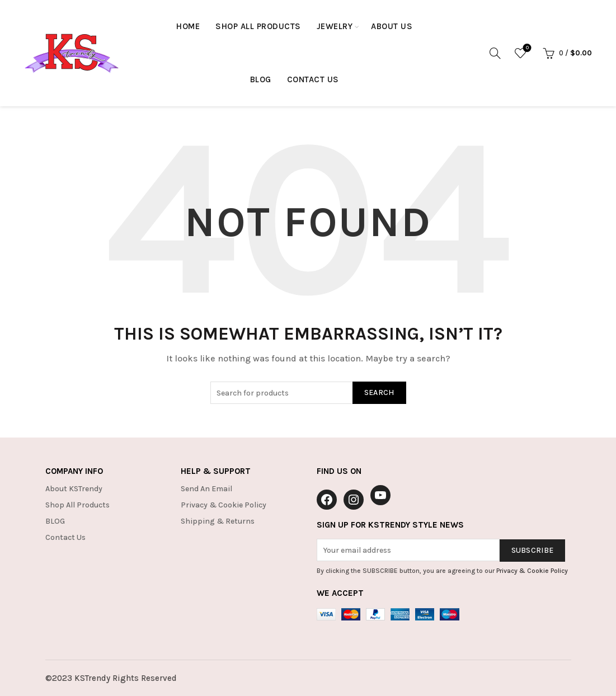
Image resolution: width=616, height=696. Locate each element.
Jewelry (335, 26)
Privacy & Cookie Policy (224, 505)
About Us (392, 26)
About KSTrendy (74, 489)
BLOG (55, 521)
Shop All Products (258, 26)
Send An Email (206, 489)
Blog (261, 79)
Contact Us (313, 79)
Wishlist (526, 48)
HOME (188, 26)
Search (379, 392)
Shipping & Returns (218, 521)
